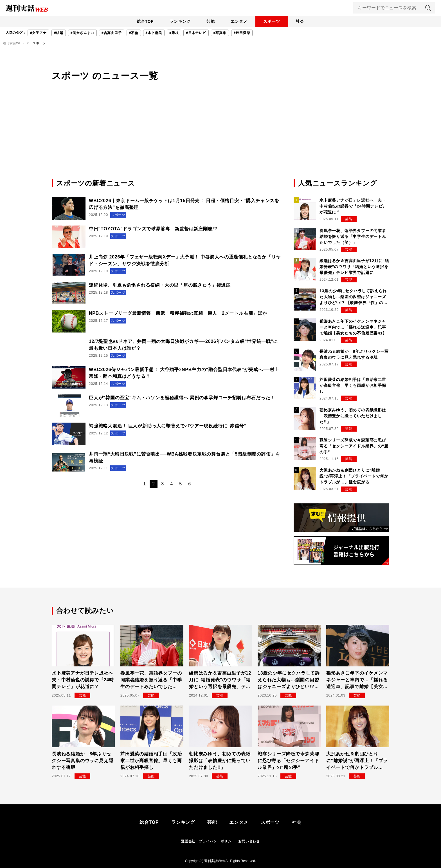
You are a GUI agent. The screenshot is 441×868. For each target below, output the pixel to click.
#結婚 (59, 33)
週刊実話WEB (13, 43)
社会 (305, 21)
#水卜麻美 (154, 33)
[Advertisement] (220, 136)
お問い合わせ (249, 841)
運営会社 (188, 841)
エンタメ (240, 21)
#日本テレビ (196, 33)
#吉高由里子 (112, 33)
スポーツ (275, 21)
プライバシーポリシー (217, 841)
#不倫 (134, 33)
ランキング (177, 21)
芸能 (210, 21)
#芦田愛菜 (242, 33)
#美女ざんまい (82, 33)
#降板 (174, 33)
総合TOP (140, 21)
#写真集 (220, 33)
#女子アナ (38, 33)
